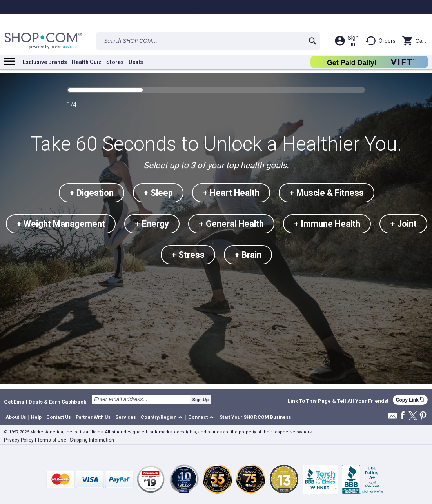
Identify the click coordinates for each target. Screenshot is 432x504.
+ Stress (188, 255)
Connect (198, 417)
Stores (115, 62)
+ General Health (231, 224)
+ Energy (152, 224)
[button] (163, 418)
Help (36, 417)
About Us (16, 417)
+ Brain (248, 255)
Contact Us (59, 417)
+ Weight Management (61, 224)
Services (126, 417)
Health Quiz (87, 62)
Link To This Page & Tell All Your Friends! (338, 401)
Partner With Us (93, 417)
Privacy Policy (19, 440)
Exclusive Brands (45, 62)
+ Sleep (158, 193)
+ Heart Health (231, 193)
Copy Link (410, 400)
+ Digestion (92, 193)
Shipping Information (92, 440)
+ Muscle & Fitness (327, 193)
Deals (136, 62)
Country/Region (159, 417)
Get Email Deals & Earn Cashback (45, 402)
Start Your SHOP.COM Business (255, 417)
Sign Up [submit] (201, 400)
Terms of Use (52, 440)
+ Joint (403, 224)
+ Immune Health (327, 224)
